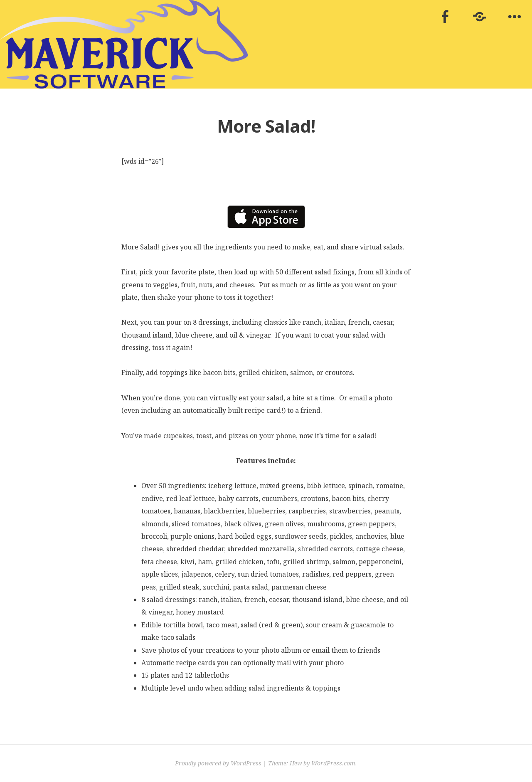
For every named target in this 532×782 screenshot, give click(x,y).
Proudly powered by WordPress (218, 763)
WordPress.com (333, 763)
